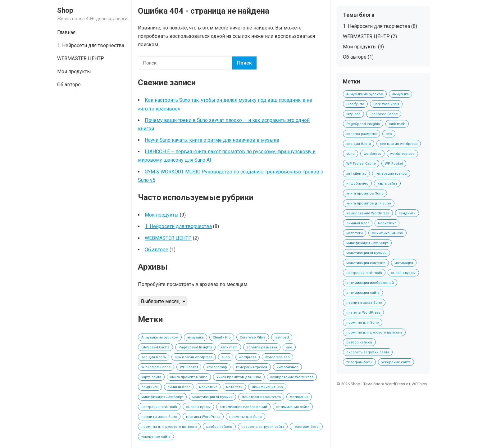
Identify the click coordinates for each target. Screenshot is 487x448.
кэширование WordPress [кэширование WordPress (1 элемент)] (292, 377)
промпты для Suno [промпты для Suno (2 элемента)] (246, 417)
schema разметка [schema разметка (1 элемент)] (262, 347)
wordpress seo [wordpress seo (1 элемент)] (278, 357)
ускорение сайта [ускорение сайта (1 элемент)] (156, 437)
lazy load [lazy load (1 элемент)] (282, 337)
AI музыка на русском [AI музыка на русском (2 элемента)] (160, 337)
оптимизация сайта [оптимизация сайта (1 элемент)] (293, 407)
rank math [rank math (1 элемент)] (229, 347)
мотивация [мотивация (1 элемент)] (299, 397)
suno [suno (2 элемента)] (226, 357)
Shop (65, 10)
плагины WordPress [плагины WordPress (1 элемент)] (203, 417)
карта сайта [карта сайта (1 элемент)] (151, 377)
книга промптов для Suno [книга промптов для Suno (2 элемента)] (239, 377)
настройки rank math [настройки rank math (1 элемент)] (159, 407)
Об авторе (69, 85)
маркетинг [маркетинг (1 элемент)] (208, 387)
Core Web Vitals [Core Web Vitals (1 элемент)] (253, 337)
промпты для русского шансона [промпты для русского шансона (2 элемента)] (169, 427)
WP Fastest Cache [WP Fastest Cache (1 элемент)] (156, 367)
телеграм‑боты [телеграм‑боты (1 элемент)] (306, 427)
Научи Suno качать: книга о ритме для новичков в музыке (212, 140)
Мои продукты (74, 72)
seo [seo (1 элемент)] (289, 347)
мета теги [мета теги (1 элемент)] (234, 387)
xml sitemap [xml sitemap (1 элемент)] (217, 367)
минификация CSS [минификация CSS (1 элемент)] (267, 387)
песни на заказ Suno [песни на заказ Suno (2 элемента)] (159, 417)
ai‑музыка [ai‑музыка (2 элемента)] (196, 337)
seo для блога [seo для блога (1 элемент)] (154, 357)
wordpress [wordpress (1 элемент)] (248, 357)
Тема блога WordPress (384, 384)
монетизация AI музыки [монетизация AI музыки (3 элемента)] (212, 397)
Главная (66, 32)
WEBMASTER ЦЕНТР (81, 58)
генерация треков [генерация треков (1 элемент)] (252, 367)
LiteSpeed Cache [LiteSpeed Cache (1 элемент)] (155, 347)
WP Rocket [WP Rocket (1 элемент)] (189, 367)
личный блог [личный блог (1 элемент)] (179, 387)
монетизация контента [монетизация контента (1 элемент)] (261, 397)
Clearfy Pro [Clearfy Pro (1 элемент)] (222, 337)
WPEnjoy (419, 384)
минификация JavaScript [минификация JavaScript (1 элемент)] (162, 397)
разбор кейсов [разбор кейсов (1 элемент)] (219, 427)
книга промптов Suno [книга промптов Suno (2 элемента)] (189, 377)
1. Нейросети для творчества (91, 45)
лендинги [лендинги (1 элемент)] (150, 387)
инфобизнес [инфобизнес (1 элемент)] (287, 367)
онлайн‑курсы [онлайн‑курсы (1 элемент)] (198, 407)
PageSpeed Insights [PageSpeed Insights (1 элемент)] (195, 347)
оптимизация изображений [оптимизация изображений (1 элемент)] (243, 407)
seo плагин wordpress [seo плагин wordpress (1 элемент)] (194, 357)
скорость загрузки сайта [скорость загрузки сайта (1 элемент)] (263, 427)
